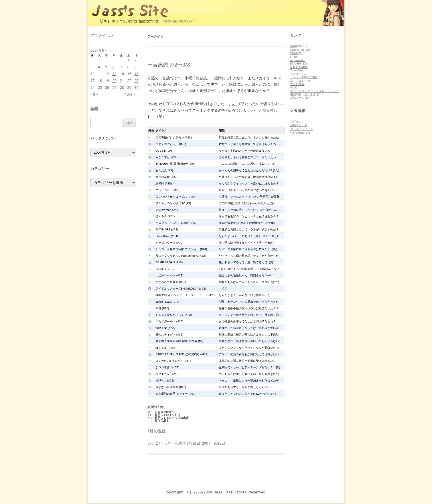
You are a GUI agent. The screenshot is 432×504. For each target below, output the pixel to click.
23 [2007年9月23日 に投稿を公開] (136, 81)
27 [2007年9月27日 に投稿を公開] (114, 87)
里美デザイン (299, 46)
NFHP (294, 57)
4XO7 (294, 87)
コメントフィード (302, 129)
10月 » (130, 94)
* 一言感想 (177, 443)
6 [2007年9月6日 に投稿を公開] (113, 67)
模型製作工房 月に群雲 (305, 94)
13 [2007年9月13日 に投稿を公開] (114, 74)
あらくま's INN (300, 81)
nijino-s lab (298, 60)
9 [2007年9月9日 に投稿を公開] (135, 67)
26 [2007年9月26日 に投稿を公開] (107, 87)
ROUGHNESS (299, 63)
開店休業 (296, 53)
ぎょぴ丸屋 (297, 84)
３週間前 (218, 78)
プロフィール (102, 35)
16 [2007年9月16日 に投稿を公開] (136, 74)
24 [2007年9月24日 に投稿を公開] (92, 87)
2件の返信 (157, 431)
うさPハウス (298, 74)
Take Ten (296, 70)
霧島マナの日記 (300, 98)
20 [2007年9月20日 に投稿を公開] (114, 81)
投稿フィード (299, 125)
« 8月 (95, 94)
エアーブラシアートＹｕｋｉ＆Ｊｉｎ (314, 91)
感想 (225, 288)
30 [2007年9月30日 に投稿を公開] (136, 87)
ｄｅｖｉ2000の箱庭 (304, 77)
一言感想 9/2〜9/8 (169, 65)
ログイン (296, 121)
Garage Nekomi (301, 50)
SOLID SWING (299, 67)
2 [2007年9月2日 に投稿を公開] (135, 60)
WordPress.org (300, 132)
